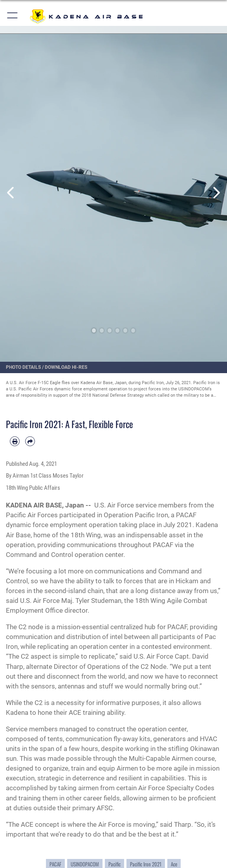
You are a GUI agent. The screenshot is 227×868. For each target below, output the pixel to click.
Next (216, 193)
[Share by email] (30, 441)
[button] (13, 17)
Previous (11, 193)
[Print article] (15, 441)
